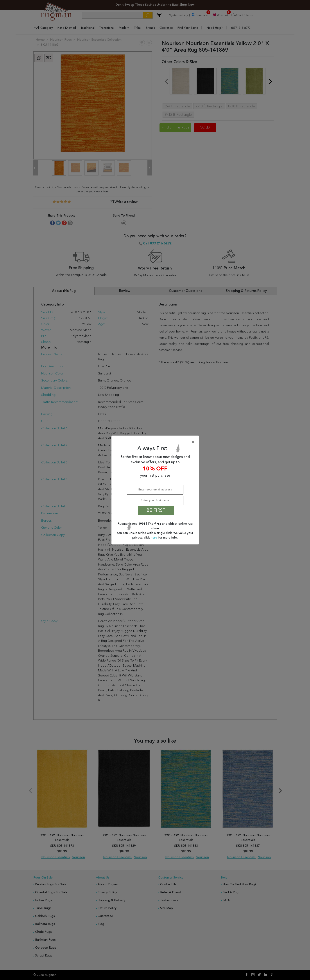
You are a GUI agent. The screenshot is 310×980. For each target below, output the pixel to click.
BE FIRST (156, 511)
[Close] (156, 442)
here (154, 538)
